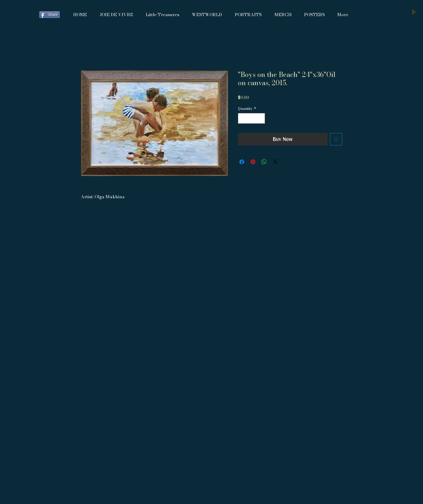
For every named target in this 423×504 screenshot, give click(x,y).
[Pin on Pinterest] (253, 162)
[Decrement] (242, 118)
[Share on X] (275, 162)
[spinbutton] (252, 118)
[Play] (413, 12)
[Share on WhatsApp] (264, 162)
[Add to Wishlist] (336, 139)
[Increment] (261, 118)
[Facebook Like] (20, 15)
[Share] (49, 15)
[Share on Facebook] (242, 162)
